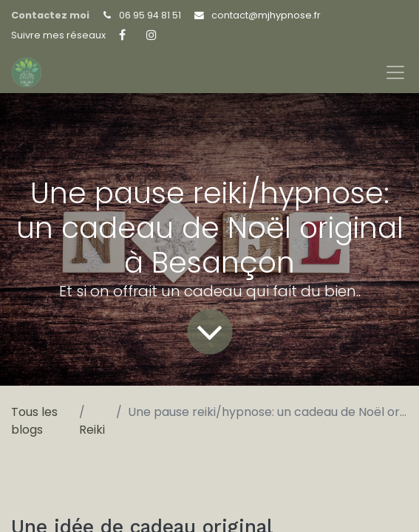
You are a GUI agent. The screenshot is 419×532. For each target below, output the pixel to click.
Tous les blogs (34, 421)
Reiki (92, 430)
